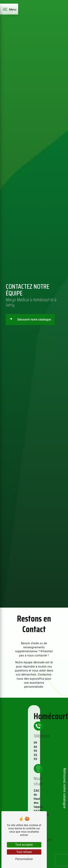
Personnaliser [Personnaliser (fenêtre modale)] (24, 859)
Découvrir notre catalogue (29, 319)
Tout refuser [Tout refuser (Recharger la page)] (24, 852)
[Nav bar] (9, 9)
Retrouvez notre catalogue (65, 788)
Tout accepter (24, 845)
